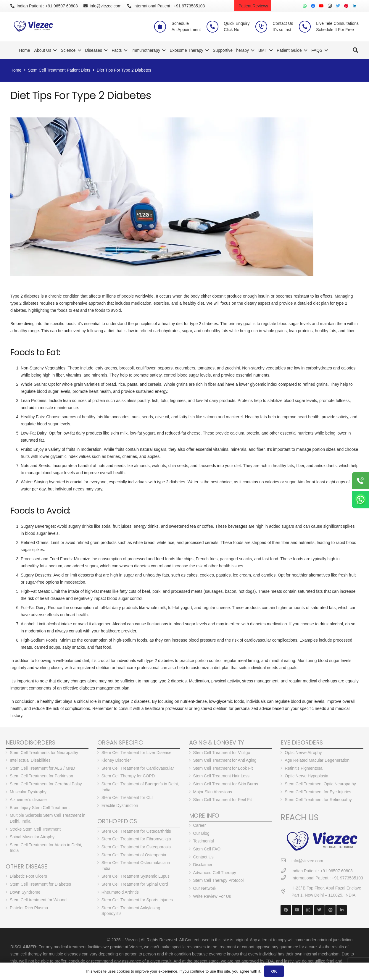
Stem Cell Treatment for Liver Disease (137, 753)
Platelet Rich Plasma (29, 908)
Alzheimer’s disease (28, 800)
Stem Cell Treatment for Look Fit (223, 768)
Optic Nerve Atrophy (303, 753)
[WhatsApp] (305, 6)
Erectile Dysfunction (120, 805)
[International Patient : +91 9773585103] (286, 878)
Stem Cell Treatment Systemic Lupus (136, 876)
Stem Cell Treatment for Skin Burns (226, 784)
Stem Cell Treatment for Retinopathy (318, 800)
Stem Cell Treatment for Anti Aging (225, 760)
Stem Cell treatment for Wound (38, 900)
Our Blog (201, 833)
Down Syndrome (25, 892)
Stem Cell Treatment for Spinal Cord (135, 884)
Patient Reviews (253, 6)
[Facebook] (313, 6)
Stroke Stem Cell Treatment (35, 829)
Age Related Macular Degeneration (317, 760)
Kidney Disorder (116, 760)
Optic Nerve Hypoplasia (306, 776)
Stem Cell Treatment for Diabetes (40, 884)
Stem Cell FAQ (207, 849)
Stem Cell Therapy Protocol (219, 880)
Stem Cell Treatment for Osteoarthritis (136, 831)
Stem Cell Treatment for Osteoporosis (136, 847)
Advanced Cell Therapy (215, 873)
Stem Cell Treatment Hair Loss (221, 776)
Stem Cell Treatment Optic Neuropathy (320, 784)
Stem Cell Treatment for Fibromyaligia (136, 839)
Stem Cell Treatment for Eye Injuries (318, 792)
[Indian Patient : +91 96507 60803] (286, 871)
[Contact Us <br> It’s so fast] (264, 27)
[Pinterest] (346, 6)
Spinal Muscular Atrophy (32, 837)
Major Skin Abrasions (213, 792)
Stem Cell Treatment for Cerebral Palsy (46, 784)
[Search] (355, 50)
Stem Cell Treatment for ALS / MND (42, 768)
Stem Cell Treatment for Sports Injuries (137, 900)
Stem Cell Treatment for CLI (127, 797)
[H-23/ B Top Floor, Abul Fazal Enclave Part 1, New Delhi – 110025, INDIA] (286, 891)
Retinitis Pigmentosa (304, 768)
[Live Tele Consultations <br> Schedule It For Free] (307, 27)
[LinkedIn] (355, 6)
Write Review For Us (212, 896)
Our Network (205, 888)
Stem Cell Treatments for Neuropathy (44, 753)
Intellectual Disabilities (30, 760)
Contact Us (203, 857)
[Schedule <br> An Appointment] (163, 27)
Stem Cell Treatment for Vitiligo (222, 753)
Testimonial (204, 841)
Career (200, 825)
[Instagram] (330, 6)
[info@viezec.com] (286, 861)
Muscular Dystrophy (28, 792)
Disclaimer (203, 865)
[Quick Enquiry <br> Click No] (215, 27)
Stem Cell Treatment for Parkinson (41, 776)
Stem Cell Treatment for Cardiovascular (138, 768)
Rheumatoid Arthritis (120, 892)
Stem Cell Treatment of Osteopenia (134, 855)
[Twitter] (338, 6)
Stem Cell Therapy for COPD (128, 776)
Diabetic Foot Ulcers (28, 876)
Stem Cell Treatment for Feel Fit (223, 800)
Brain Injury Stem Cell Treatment (40, 808)
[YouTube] (321, 6)
